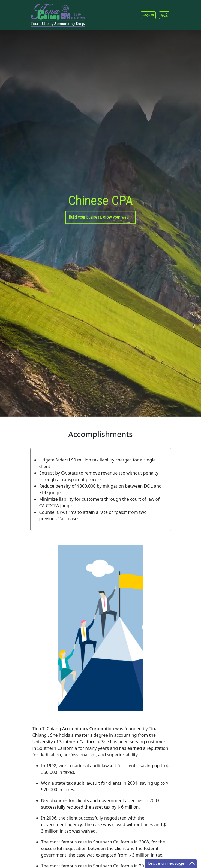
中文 (164, 15)
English (148, 15)
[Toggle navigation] (131, 15)
